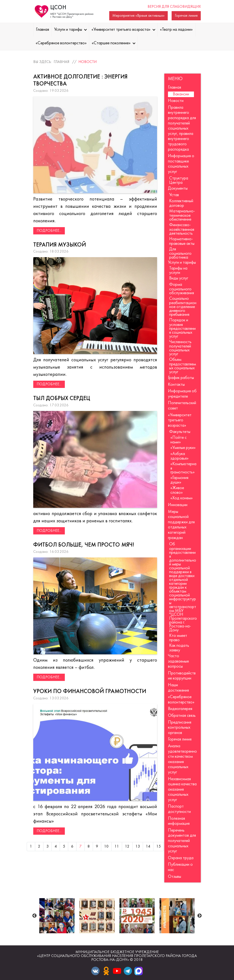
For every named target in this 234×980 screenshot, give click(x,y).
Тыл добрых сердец (62, 399)
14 (148, 847)
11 (117, 847)
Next (200, 916)
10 (106, 847)
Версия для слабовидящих (174, 7)
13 (138, 847)
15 (159, 847)
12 (127, 847)
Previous (34, 916)
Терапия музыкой (60, 245)
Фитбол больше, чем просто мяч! (84, 545)
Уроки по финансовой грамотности (90, 692)
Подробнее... (49, 231)
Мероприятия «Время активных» (138, 16)
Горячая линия (186, 16)
